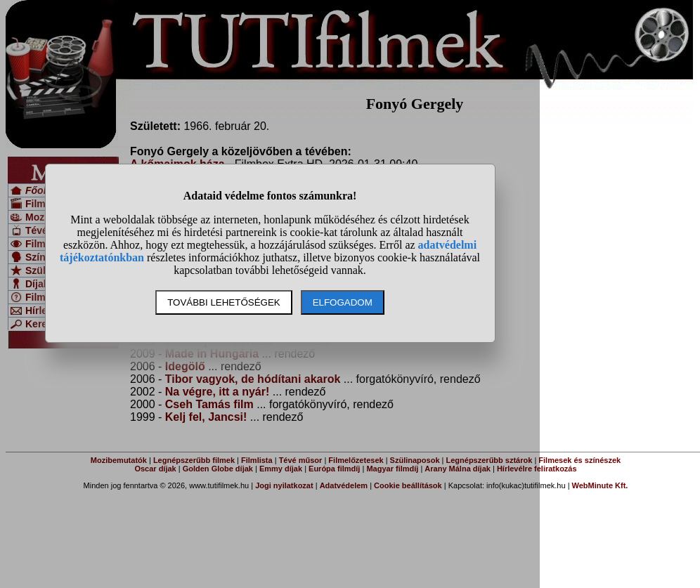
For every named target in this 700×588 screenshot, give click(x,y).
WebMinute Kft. (600, 485)
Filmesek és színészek (579, 460)
